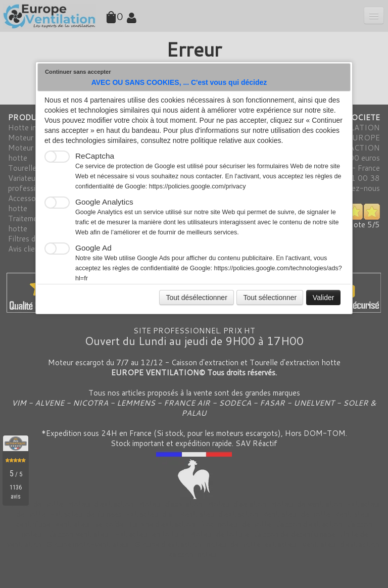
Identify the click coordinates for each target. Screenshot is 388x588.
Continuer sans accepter (78, 72)
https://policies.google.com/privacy (198, 186)
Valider (324, 298)
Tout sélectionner (270, 298)
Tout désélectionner (196, 298)
